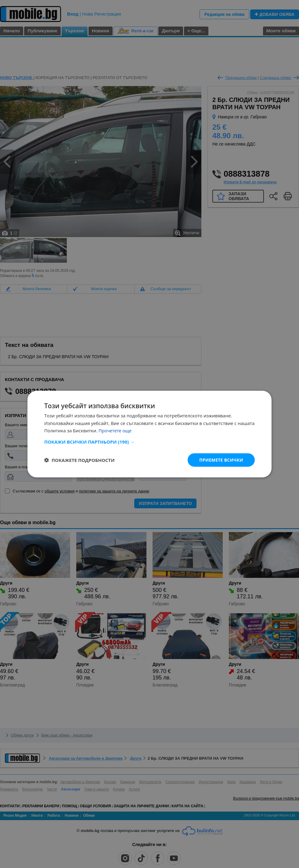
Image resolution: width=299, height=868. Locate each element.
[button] (149, 441)
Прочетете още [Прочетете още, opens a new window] (116, 430)
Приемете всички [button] (221, 460)
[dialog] (149, 434)
